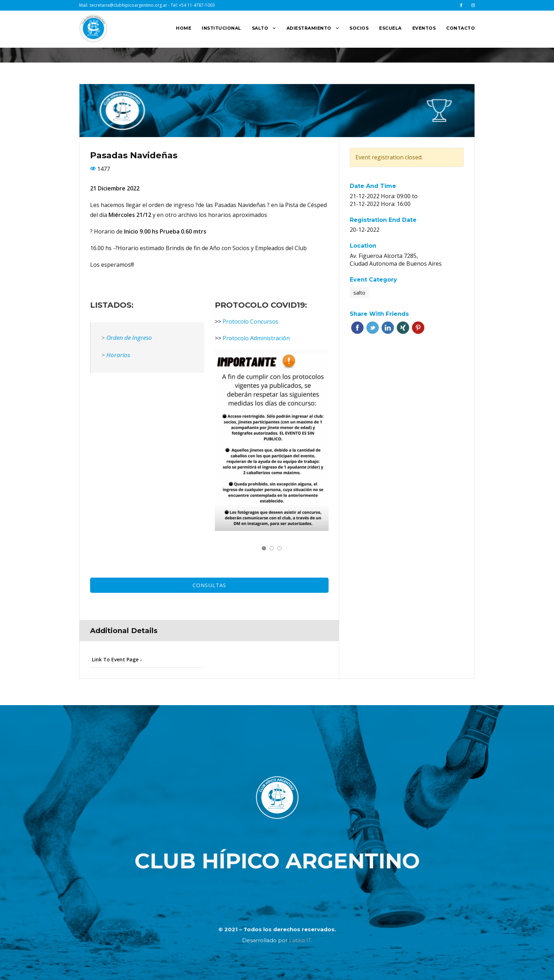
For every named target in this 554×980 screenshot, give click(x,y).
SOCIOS (359, 28)
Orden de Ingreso (129, 338)
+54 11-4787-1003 (197, 5)
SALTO (260, 28)
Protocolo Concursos (251, 321)
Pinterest (418, 328)
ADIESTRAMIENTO (309, 28)
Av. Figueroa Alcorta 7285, (384, 256)
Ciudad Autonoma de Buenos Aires (396, 264)
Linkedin (388, 328)
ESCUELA (390, 28)
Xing (403, 328)
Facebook (357, 328)
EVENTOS (424, 28)
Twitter (373, 328)
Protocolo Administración (256, 338)
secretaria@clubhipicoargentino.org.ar (128, 5)
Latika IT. (301, 940)
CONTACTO (461, 28)
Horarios (118, 355)
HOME (184, 28)
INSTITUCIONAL (222, 28)
